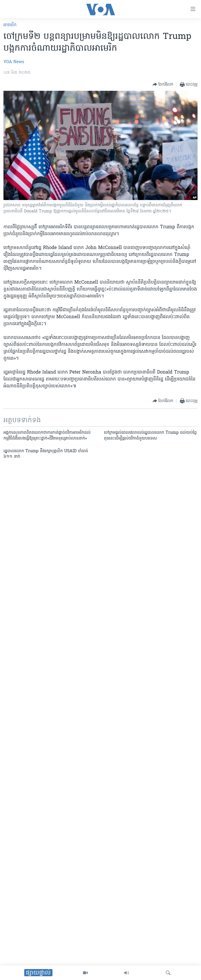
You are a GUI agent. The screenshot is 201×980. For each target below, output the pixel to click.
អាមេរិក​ (10, 25)
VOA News (14, 62)
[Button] (163, 84)
